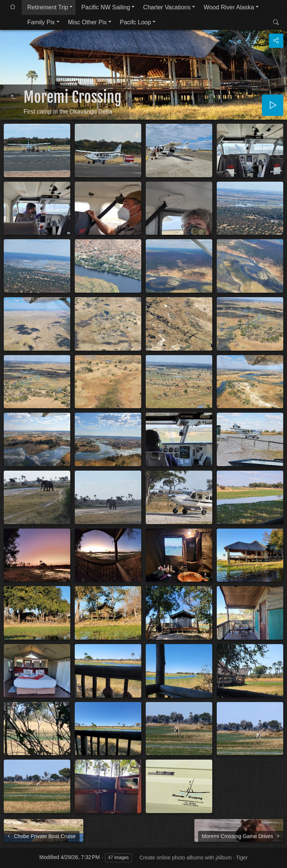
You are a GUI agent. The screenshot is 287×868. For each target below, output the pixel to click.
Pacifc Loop (136, 22)
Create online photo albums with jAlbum (186, 858)
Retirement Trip (48, 7)
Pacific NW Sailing (106, 7)
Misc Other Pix (87, 22)
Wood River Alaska (229, 7)
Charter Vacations (167, 7)
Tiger (242, 858)
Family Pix (41, 22)
